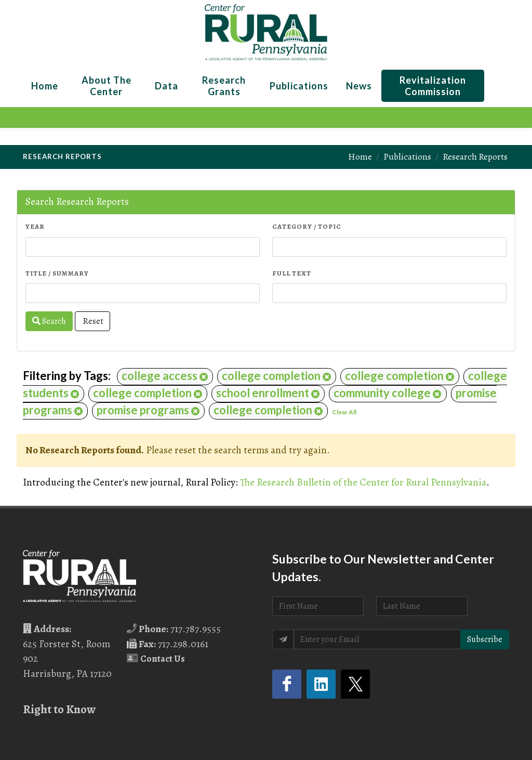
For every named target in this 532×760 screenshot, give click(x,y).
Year (35, 226)
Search (49, 321)
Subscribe (485, 639)
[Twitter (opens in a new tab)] (355, 684)
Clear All (344, 412)
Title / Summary (57, 273)
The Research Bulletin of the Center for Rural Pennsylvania (363, 482)
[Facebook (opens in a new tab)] (287, 684)
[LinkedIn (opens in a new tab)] (321, 684)
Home (360, 156)
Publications (407, 156)
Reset (92, 321)
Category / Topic (307, 226)
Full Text (292, 273)
